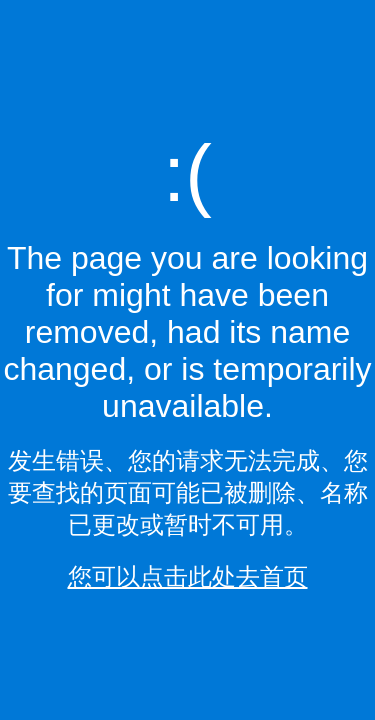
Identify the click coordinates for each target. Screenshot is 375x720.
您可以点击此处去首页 (188, 576)
